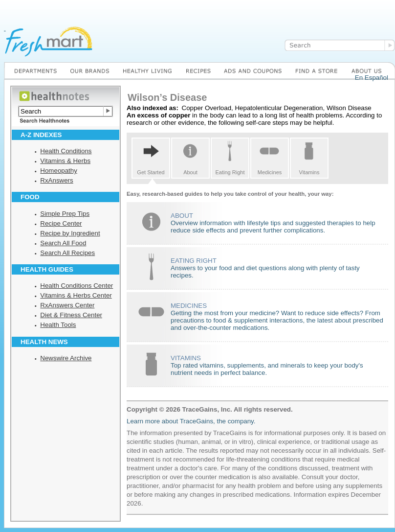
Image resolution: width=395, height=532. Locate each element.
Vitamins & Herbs (65, 161)
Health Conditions (66, 151)
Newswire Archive (66, 358)
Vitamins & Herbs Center (76, 295)
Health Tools (58, 325)
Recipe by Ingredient (70, 233)
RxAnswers (56, 180)
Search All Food (63, 243)
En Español (372, 78)
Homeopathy (59, 171)
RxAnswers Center (67, 305)
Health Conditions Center (77, 286)
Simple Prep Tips (65, 214)
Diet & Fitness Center (71, 315)
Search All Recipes (67, 253)
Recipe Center (61, 223)
